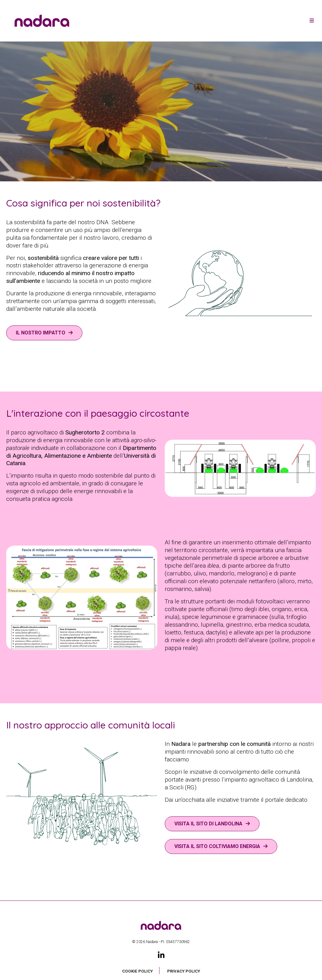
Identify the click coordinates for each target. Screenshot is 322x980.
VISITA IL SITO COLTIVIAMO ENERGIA (217, 846)
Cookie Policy (138, 971)
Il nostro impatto (41, 333)
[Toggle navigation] (312, 21)
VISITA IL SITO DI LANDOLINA (208, 824)
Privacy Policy (184, 971)
